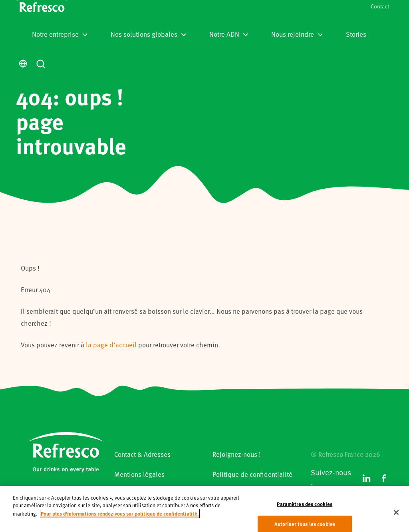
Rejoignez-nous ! (237, 454)
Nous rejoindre (297, 34)
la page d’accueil (111, 345)
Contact (380, 6)
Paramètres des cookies (305, 511)
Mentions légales (139, 474)
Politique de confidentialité (252, 474)
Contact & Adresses (142, 454)
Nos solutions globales (148, 34)
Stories (356, 34)
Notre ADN (229, 34)
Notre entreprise (60, 34)
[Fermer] (396, 519)
